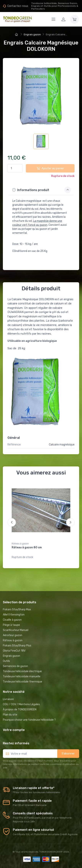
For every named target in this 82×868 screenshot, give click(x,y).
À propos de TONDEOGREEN (20, 709)
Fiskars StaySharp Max (17, 609)
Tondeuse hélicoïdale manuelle (22, 676)
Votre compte (14, 730)
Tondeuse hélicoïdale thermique (23, 682)
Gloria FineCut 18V (14, 651)
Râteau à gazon (20, 544)
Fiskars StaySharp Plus (17, 646)
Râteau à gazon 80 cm (27, 547)
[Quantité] (15, 168)
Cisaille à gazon (12, 620)
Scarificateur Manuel (16, 630)
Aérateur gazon (13, 635)
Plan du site (10, 715)
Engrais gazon (11, 656)
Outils (6, 661)
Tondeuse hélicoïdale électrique (22, 671)
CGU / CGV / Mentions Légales (21, 704)
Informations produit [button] (42, 190)
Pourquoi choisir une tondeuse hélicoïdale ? (29, 720)
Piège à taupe (11, 625)
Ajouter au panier (50, 168)
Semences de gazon (15, 666)
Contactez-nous (18, 6)
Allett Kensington (14, 615)
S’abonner (68, 753)
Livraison (8, 699)
